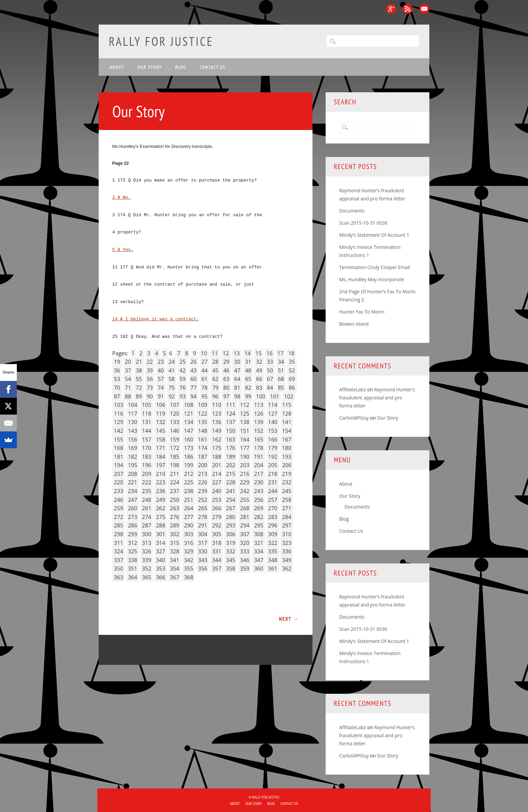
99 (248, 396)
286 (133, 525)
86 (292, 388)
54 (128, 379)
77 (194, 388)
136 (217, 422)
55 (139, 379)
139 (258, 422)
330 (203, 551)
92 (172, 396)
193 (287, 457)
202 (230, 465)
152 (258, 431)
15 (259, 353)
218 (273, 474)
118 (147, 414)
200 (203, 465)
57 (161, 379)
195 (133, 465)
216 (245, 474)
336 (287, 551)
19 (117, 362)
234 (133, 491)
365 (147, 577)
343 (203, 560)
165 (258, 440)
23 (161, 362)
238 (188, 491)
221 (133, 482)
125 (245, 414)
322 (273, 543)
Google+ (391, 9)
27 (204, 362)
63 (226, 379)
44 (204, 370)
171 (160, 448)
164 (245, 440)
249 (160, 500)
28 (215, 362)
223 (160, 482)
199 (188, 465)
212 (188, 474)
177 (245, 448)
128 (287, 414)
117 (133, 414)
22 (150, 362)
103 (118, 405)
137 (230, 422)
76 (183, 388)
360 (258, 569)
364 (133, 577)
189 (230, 457)
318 (217, 543)
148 (203, 431)
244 (273, 491)
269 (258, 508)
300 (147, 534)
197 (160, 465)
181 (118, 457)
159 (175, 440)
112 (245, 405)
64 (237, 379)
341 (175, 560)
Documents (352, 211)
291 (203, 525)
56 (150, 379)
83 (259, 388)
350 (118, 569)
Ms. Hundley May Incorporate (371, 279)
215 (230, 474)
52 (292, 370)
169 (133, 448)
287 (147, 525)
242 (245, 491)
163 (230, 440)
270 (273, 508)
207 (118, 474)
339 (147, 560)
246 (118, 500)
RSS (407, 9)
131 (147, 422)
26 (194, 362)
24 (172, 362)
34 (281, 362)
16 (269, 353)
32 (259, 362)
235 (147, 491)
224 (175, 482)
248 (147, 500)
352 (147, 569)
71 (128, 388)
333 (245, 551)
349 (287, 560)
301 (160, 534)
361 (273, 569)
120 (175, 414)
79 (215, 388)
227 (217, 482)
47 (237, 370)
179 (273, 448)
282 (258, 517)
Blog (180, 67)
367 (175, 577)
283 (273, 517)
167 (287, 440)
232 (287, 482)
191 (258, 457)
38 (139, 370)
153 (273, 431)
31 (248, 362)
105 (147, 405)
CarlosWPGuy (354, 418)
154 (287, 431)
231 (273, 482)
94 (194, 396)
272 (118, 517)
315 (175, 543)
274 (147, 517)
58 (172, 379)
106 (160, 405)
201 (217, 465)
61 (204, 379)
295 (258, 525)
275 (160, 517)
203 (245, 465)
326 (147, 551)
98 (237, 396)
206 (287, 465)
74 (161, 388)
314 (160, 543)
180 (287, 448)
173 (188, 448)
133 (175, 422)
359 (245, 569)
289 (175, 525)
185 (175, 457)
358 (230, 569)
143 (133, 431)
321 (258, 543)
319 (230, 543)
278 (203, 517)
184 (160, 457)
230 (258, 482)
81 (237, 388)
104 (133, 405)
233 (118, 491)
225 (188, 482)
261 (147, 508)
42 (183, 370)
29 (226, 362)
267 (230, 508)
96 (215, 396)
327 (160, 551)
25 (183, 362)
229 (245, 482)
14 (247, 353)
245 (287, 491)
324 (118, 551)
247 (133, 500)
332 (230, 551)
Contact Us (213, 67)
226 (203, 482)
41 (172, 370)
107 (175, 405)
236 (160, 491)
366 (160, 577)
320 (245, 543)
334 (258, 551)
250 (175, 500)
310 (287, 534)
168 (118, 448)
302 (175, 534)
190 (245, 457)
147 (188, 431)
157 (147, 440)
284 (287, 517)
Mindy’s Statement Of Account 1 (374, 235)
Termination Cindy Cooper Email (375, 267)
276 (175, 517)
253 (217, 500)
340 (160, 560)
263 (175, 508)
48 (248, 370)
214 (217, 474)
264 (188, 508)
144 (147, 431)
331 (217, 551)
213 (203, 474)
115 (287, 405)
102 (288, 396)
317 (203, 543)
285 (118, 525)
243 (258, 491)
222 (147, 482)
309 (273, 534)
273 (133, 517)
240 (217, 491)
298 (118, 534)
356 (203, 569)
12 (226, 353)
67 (270, 379)
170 (147, 448)
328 (175, 551)
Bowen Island (354, 324)
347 (258, 560)
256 (258, 500)
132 (160, 422)
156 (133, 440)
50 (270, 370)
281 (245, 517)
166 (273, 440)
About (117, 67)
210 (160, 474)
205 (273, 465)
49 (259, 370)
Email (424, 9)
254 (230, 500)
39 (150, 370)
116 (118, 414)
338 (133, 560)
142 (118, 431)
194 (118, 465)
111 (230, 405)
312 (133, 543)
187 (203, 457)
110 (217, 405)
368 (188, 577)
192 (273, 457)
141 (287, 422)
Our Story (150, 67)
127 (273, 414)
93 (183, 396)
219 (287, 474)
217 (258, 474)
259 (118, 508)
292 (217, 525)
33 (270, 362)
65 (248, 379)
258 (287, 500)
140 (273, 422)
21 (139, 362)
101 (275, 396)
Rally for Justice (161, 41)
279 (217, 517)
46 (226, 370)
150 (230, 431)
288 (160, 525)
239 (203, 491)
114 (273, 405)
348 (273, 560)
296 (273, 525)
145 (160, 431)
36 (117, 370)
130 (133, 422)
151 (245, 431)
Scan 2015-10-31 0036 (363, 223)
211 (175, 474)
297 (287, 525)
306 (230, 534)
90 (150, 396)
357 (217, 569)
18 (291, 353)
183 (147, 457)
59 (183, 379)
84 (270, 388)
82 (248, 388)
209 (147, 474)
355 (188, 569)
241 (230, 491)
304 (203, 534)
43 (194, 370)
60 (194, 379)
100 (260, 396)
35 (292, 362)
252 (203, 500)
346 (245, 560)
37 (128, 370)
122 (203, 414)
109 (203, 405)
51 (281, 370)
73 (150, 388)
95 (204, 396)
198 (175, 465)
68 (281, 379)
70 (117, 388)
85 (281, 388)
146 (175, 431)
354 (175, 569)
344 (217, 560)
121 (188, 414)
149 (217, 431)
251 (188, 500)
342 (188, 560)
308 (258, 534)
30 (237, 362)
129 (118, 422)
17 (280, 353)
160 (188, 440)
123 (217, 414)
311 (118, 543)
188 (217, 457)
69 (292, 379)
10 (204, 353)
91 (161, 396)
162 (217, 440)
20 (128, 362)
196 (147, 465)
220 (118, 482)
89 (139, 396)
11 (215, 353)
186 (188, 457)
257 (273, 500)
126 (258, 414)
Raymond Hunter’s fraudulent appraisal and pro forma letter (377, 398)
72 (139, 388)
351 (133, 569)
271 (287, 508)
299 (133, 534)
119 (160, 414)
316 (188, 543)
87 (117, 396)
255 (245, 500)
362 (287, 569)
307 (245, 534)
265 (203, 508)
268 (245, 508)
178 (258, 448)
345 (230, 560)
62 (215, 379)
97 (226, 396)
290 (188, 525)
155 (118, 440)
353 (160, 569)
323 (287, 543)
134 (188, 422)
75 (172, 388)
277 (188, 517)
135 (203, 422)
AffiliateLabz (353, 389)
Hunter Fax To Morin (362, 312)
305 (217, 534)
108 (188, 405)
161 (203, 440)
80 (226, 388)
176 (230, 448)
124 (230, 414)
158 (160, 440)
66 (259, 379)
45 (215, 370)
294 (245, 525)
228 (230, 482)
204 (258, 465)
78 (204, 388)
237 (175, 491)
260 (133, 508)
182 (133, 457)
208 (133, 474)
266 (217, 508)
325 (133, 551)
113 (258, 405)
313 (147, 543)
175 (217, 448)
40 (161, 370)
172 (175, 448)
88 (128, 396)
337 (118, 560)
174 (203, 448)
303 (188, 534)
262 (160, 508)
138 (245, 422)
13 (237, 353)
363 (118, 577)
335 (273, 551)
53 (117, 379)
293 (230, 525)
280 (230, 517)
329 (188, 551)
